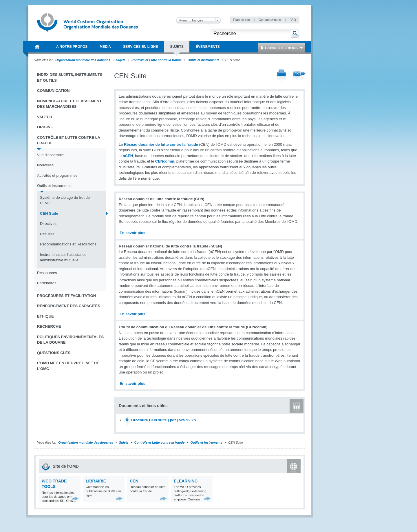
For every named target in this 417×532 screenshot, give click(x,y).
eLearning (186, 481)
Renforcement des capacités (69, 306)
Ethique (45, 316)
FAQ (293, 20)
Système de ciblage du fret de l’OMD (65, 200)
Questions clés (54, 353)
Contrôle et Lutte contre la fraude (157, 60)
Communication (53, 91)
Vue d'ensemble (50, 155)
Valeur (45, 117)
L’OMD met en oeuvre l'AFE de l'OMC (68, 366)
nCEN (128, 156)
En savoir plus (132, 233)
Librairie (96, 481)
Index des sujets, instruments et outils (70, 78)
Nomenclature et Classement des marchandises (69, 104)
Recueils (47, 234)
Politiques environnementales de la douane (70, 340)
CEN (134, 481)
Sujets (121, 60)
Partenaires (47, 283)
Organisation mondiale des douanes (83, 60)
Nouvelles (45, 165)
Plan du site (242, 20)
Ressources (47, 273)
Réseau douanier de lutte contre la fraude (161, 144)
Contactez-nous (270, 20)
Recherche (49, 326)
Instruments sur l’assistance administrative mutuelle (63, 257)
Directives (48, 224)
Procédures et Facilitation (66, 296)
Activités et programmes (57, 175)
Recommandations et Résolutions (68, 244)
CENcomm (165, 161)
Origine (45, 127)
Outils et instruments (204, 60)
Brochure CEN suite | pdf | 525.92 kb (163, 420)
